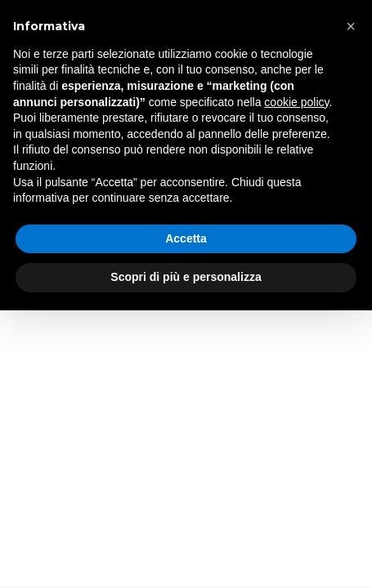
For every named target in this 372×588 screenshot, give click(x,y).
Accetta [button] (186, 238)
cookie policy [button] (296, 102)
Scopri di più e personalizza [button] (186, 277)
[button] (351, 26)
